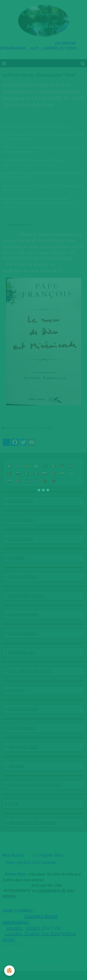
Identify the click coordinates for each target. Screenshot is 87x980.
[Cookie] (9, 971)
